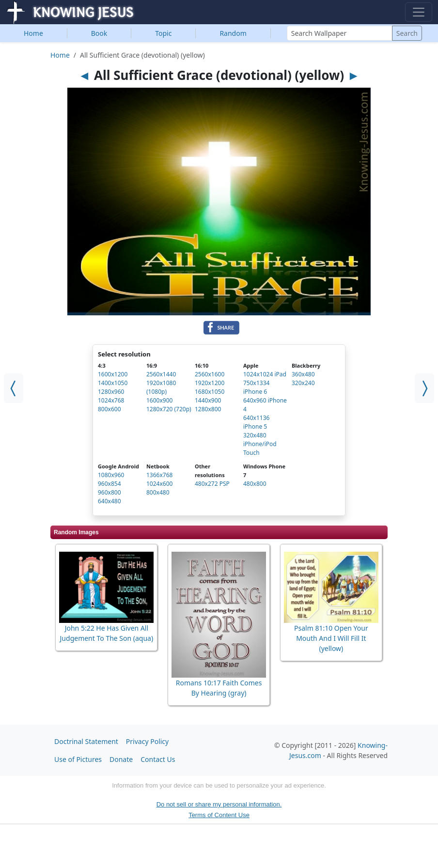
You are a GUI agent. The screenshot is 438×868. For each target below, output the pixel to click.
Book (99, 33)
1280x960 (111, 392)
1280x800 (208, 409)
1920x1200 (210, 383)
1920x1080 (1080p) (161, 387)
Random (233, 33)
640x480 (109, 501)
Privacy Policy (147, 741)
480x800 (255, 484)
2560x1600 (210, 374)
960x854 (109, 484)
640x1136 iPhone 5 (256, 422)
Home (33, 33)
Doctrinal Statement (86, 741)
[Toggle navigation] (419, 12)
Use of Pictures (78, 759)
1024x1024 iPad (265, 374)
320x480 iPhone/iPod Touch (260, 444)
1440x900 (208, 400)
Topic (163, 33)
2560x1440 (161, 374)
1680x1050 (210, 392)
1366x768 (159, 475)
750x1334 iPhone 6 (256, 387)
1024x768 (111, 400)
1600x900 (159, 400)
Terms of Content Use (219, 815)
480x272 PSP (212, 484)
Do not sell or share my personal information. (219, 804)
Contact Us (158, 759)
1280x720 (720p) (169, 409)
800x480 (158, 492)
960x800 (109, 492)
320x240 (303, 383)
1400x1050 (113, 383)
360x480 (303, 374)
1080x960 (111, 475)
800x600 (109, 409)
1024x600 (159, 484)
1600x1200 (113, 374)
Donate (121, 759)
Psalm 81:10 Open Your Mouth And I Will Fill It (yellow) (331, 638)
